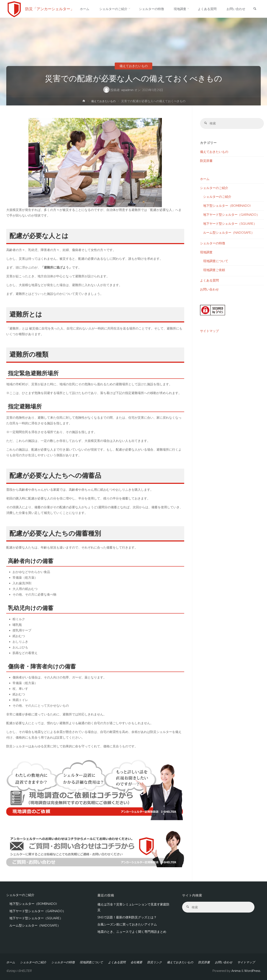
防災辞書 (206, 161)
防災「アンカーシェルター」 (50, 9)
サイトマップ (209, 331)
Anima (236, 971)
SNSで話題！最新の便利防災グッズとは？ (127, 917)
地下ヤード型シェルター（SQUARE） (230, 224)
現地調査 (206, 252)
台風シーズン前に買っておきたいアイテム (127, 924)
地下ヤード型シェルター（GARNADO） (231, 215)
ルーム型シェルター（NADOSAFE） (229, 233)
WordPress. (252, 971)
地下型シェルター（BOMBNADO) (227, 206)
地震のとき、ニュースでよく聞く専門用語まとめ (132, 932)
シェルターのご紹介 (214, 188)
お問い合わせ (209, 290)
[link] (255, 9)
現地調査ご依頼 (214, 270)
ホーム (205, 179)
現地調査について (216, 261)
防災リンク (155, 962)
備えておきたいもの (134, 66)
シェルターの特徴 (213, 243)
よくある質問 (209, 281)
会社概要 (136, 962)
